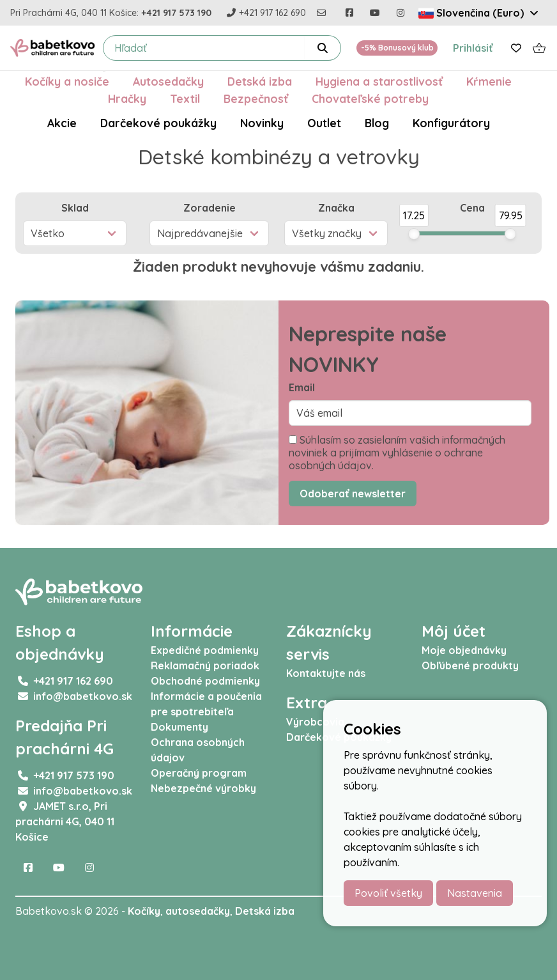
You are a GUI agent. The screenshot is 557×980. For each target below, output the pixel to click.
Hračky (127, 98)
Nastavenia (475, 893)
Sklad (75, 208)
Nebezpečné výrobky (203, 788)
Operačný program (199, 773)
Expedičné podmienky (205, 650)
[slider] (414, 234)
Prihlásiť (473, 48)
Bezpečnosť (256, 98)
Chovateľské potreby (370, 98)
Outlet (324, 123)
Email (302, 387)
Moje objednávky (464, 650)
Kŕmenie (489, 81)
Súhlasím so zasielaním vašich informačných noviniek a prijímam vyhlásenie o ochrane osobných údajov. (397, 453)
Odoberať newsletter (353, 494)
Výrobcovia (315, 722)
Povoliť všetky (388, 893)
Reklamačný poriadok (205, 665)
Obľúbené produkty (470, 665)
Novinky (262, 123)
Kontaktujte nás (326, 673)
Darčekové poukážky (158, 123)
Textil (185, 98)
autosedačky (198, 911)
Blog (377, 123)
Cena (472, 208)
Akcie (62, 123)
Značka (336, 208)
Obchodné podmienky (205, 681)
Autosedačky (168, 81)
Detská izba (260, 81)
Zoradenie (210, 208)
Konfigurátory (451, 123)
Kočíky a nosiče (67, 81)
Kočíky (144, 911)
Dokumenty (179, 727)
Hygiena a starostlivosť (379, 81)
